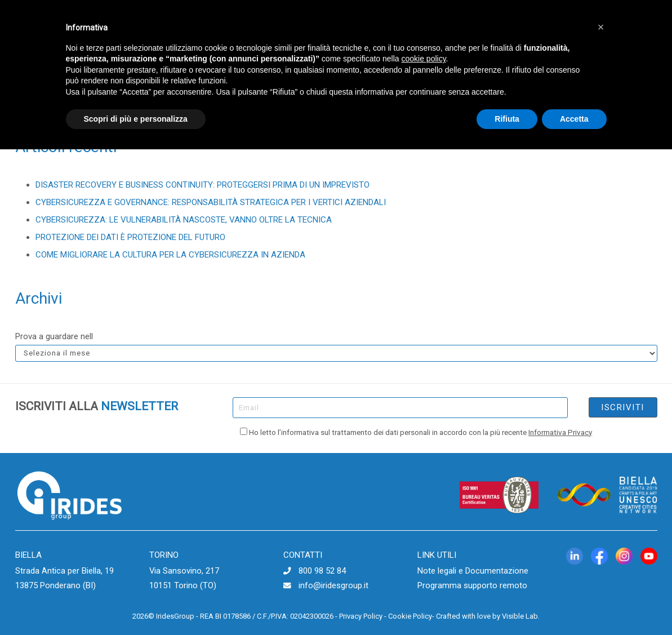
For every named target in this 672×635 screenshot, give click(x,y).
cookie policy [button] (423, 59)
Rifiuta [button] (507, 119)
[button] (601, 27)
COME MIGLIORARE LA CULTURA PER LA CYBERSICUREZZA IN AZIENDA (170, 255)
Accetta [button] (574, 119)
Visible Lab (520, 616)
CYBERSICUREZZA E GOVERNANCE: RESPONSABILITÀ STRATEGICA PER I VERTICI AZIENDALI (211, 202)
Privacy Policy (361, 616)
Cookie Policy (410, 616)
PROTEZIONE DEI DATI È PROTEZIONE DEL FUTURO (130, 237)
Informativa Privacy (560, 432)
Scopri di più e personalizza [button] (136, 119)
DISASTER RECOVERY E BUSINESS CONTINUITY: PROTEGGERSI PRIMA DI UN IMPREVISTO (203, 185)
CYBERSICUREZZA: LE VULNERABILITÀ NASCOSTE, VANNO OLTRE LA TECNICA (184, 220)
